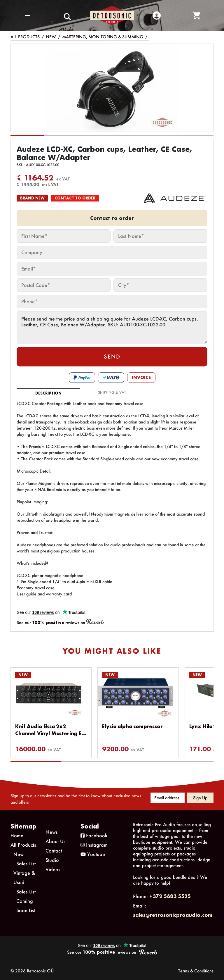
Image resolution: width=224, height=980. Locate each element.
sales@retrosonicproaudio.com (173, 915)
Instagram (94, 845)
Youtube (93, 854)
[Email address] (168, 798)
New (51, 37)
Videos (53, 869)
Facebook (94, 835)
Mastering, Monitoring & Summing (103, 37)
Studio (52, 860)
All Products (25, 37)
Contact (54, 851)
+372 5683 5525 (170, 896)
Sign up (200, 798)
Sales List (26, 863)
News (52, 832)
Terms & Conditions (196, 971)
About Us (56, 841)
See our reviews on (60, 622)
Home (17, 835)
